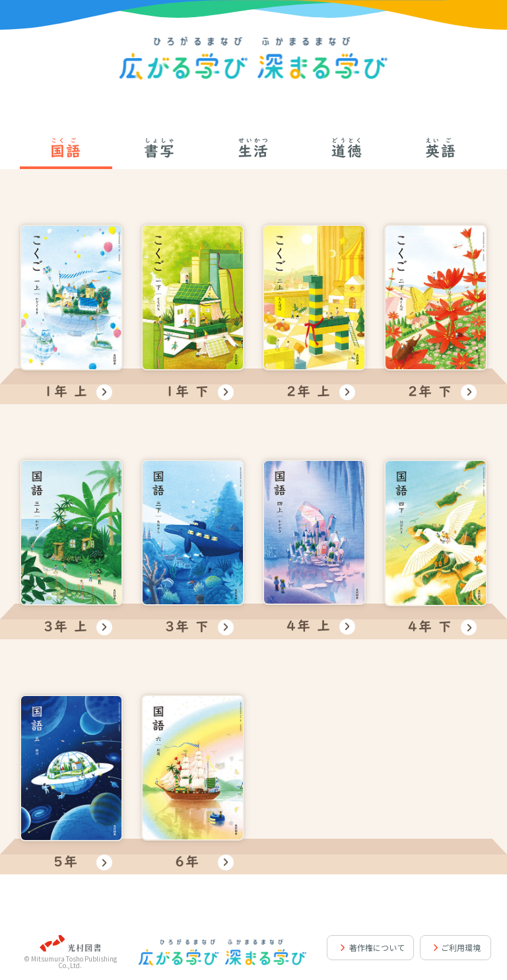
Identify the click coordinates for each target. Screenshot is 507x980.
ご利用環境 (461, 947)
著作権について (377, 947)
